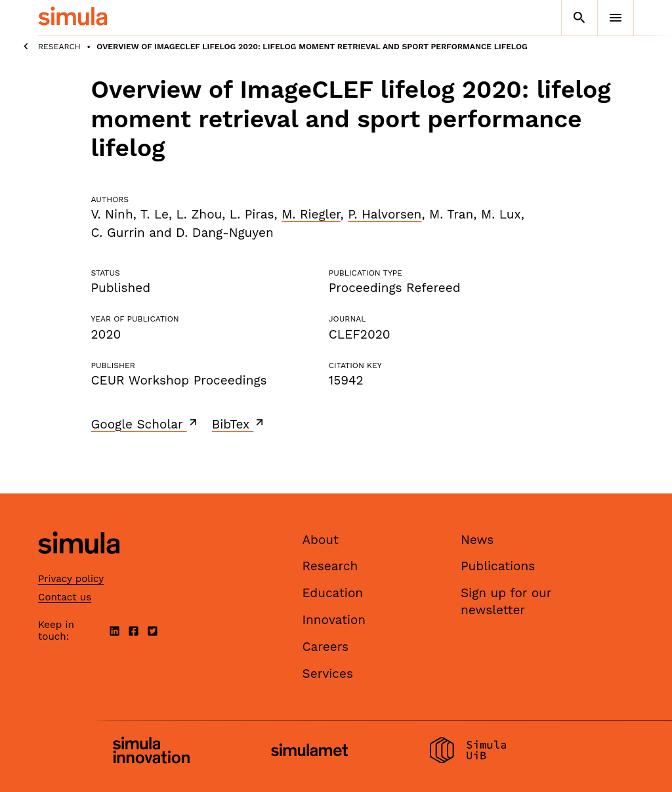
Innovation (334, 620)
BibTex (239, 424)
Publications (498, 566)
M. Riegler (311, 214)
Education (333, 593)
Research (59, 47)
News (477, 540)
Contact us (65, 597)
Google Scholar (145, 424)
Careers (326, 647)
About (321, 540)
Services (328, 674)
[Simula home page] (79, 565)
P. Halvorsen (385, 214)
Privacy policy (71, 579)
